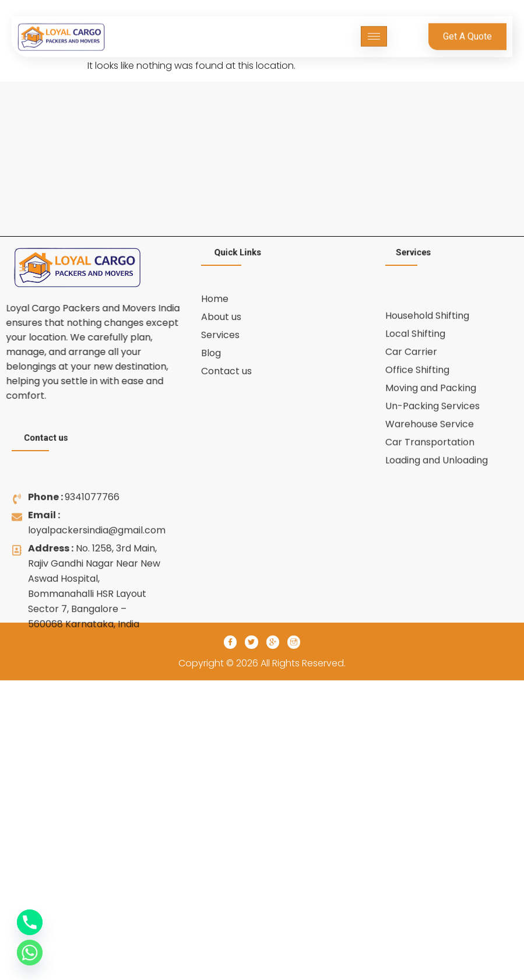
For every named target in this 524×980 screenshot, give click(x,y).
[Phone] (30, 922)
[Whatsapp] (30, 953)
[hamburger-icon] (374, 32)
